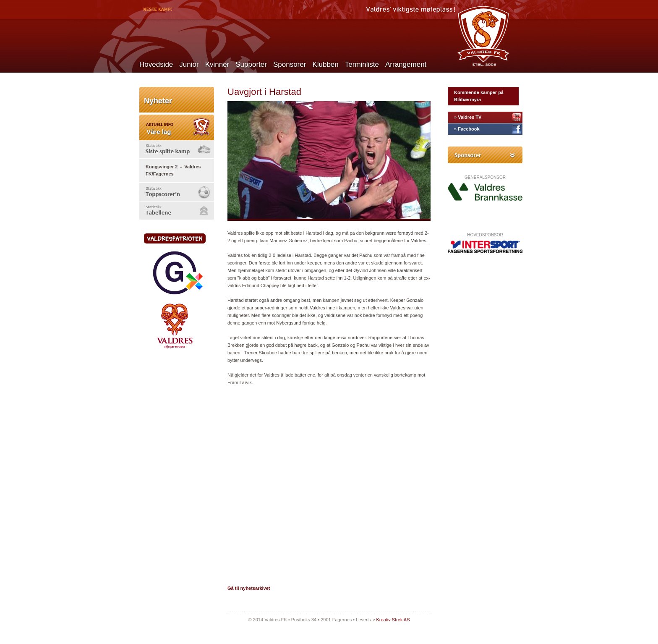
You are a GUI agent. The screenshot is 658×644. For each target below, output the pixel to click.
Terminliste (362, 64)
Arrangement (406, 64)
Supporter (251, 64)
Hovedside (156, 64)
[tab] (177, 149)
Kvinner (217, 64)
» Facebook (467, 129)
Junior (189, 64)
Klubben (325, 64)
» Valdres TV (468, 117)
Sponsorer (290, 64)
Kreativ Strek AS (393, 620)
